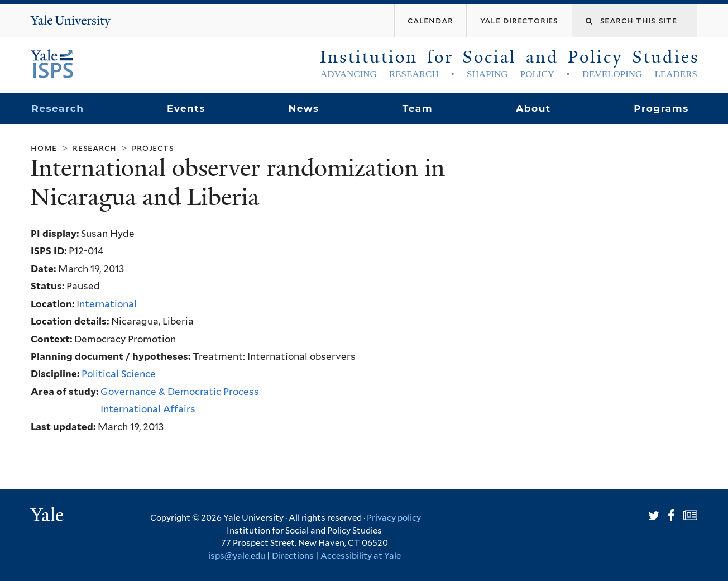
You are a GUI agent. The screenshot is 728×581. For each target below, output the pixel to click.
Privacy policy (394, 518)
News (303, 108)
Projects (153, 148)
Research (58, 108)
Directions (293, 556)
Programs (661, 108)
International (107, 304)
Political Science (119, 374)
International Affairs (148, 409)
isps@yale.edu (237, 556)
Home (44, 148)
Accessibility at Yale (361, 556)
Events (186, 108)
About (533, 108)
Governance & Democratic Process (180, 392)
